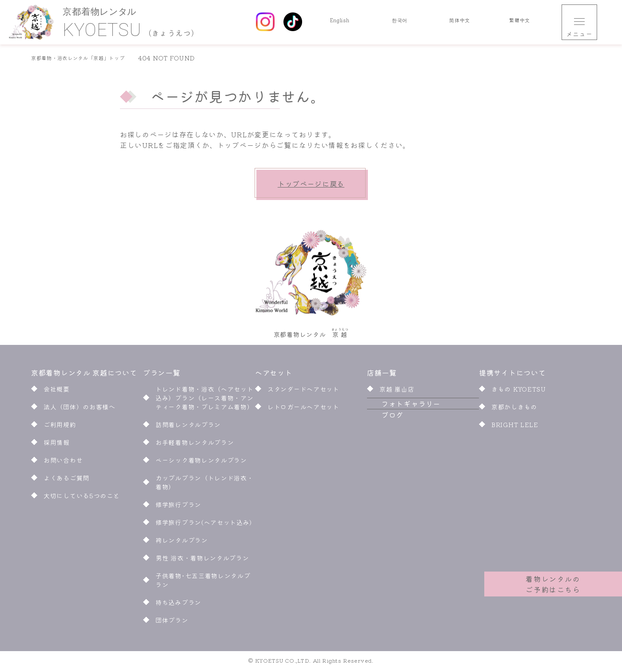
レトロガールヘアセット (303, 409)
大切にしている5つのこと (82, 498)
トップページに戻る (311, 184)
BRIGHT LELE (515, 427)
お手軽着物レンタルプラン (195, 445)
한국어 (399, 22)
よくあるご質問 (66, 480)
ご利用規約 (60, 427)
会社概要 (57, 392)
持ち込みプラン (178, 605)
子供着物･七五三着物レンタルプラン (203, 583)
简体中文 (460, 22)
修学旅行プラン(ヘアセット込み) (205, 525)
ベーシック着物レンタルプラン (201, 463)
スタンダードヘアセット (303, 392)
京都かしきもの (514, 409)
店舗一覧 (382, 375)
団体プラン (172, 623)
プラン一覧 (162, 375)
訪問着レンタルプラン (188, 427)
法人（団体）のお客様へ (80, 409)
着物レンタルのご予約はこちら (553, 579)
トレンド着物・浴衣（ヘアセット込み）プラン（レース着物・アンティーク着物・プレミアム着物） (205, 400)
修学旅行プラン (178, 507)
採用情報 (57, 445)
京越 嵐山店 (397, 392)
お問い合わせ (63, 463)
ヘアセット (274, 375)
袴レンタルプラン (182, 543)
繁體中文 (520, 22)
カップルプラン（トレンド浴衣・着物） (205, 485)
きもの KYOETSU (519, 392)
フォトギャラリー (397, 417)
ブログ (378, 439)
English (340, 22)
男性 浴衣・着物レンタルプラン (202, 560)
